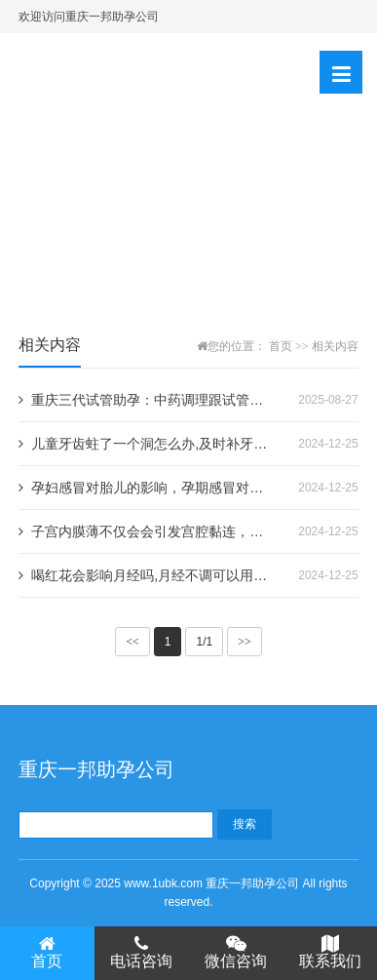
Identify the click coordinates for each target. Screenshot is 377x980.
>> (245, 642)
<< (132, 642)
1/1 (204, 642)
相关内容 (335, 346)
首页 (281, 346)
